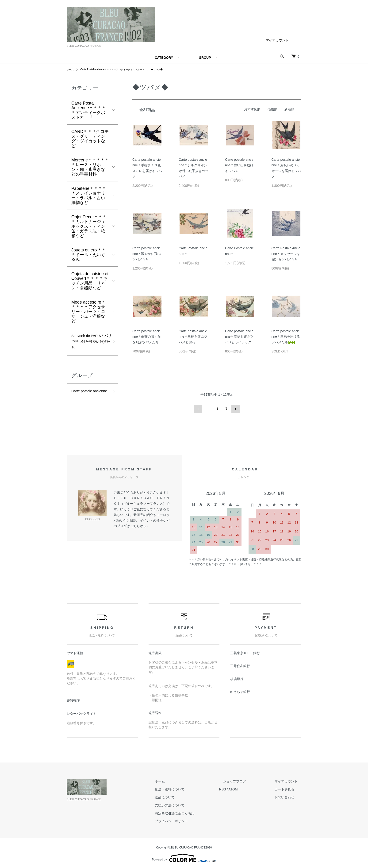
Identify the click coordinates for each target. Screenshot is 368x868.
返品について (184, 796)
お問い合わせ (288, 796)
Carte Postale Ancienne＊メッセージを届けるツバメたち (286, 254)
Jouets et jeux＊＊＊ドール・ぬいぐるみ (89, 255)
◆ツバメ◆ (171, 69)
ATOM (248, 788)
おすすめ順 (252, 109)
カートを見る (288, 788)
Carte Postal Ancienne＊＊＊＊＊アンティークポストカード (120, 69)
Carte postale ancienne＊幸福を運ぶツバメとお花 (193, 337)
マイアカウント (277, 40)
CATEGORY (164, 58)
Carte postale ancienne (84, 399)
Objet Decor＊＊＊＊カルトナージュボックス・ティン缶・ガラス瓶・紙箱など (89, 226)
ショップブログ (246, 780)
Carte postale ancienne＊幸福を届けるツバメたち (286, 337)
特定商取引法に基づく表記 (193, 812)
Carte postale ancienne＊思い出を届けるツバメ (239, 165)
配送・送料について (188, 788)
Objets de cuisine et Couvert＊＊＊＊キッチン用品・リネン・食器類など (90, 281)
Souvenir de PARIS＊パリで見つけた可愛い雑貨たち (89, 344)
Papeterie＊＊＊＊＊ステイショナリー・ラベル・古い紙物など (89, 195)
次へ (235, 408)
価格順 (272, 109)
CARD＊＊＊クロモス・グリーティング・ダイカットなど (90, 139)
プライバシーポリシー (190, 820)
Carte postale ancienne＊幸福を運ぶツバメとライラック (239, 337)
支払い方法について (188, 804)
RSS (238, 788)
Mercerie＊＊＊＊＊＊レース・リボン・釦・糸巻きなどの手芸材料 (90, 167)
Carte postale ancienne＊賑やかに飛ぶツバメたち (147, 254)
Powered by (184, 857)
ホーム (71, 69)
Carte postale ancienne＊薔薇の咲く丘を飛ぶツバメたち (147, 337)
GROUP (205, 58)
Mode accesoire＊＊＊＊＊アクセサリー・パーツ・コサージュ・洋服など (88, 312)
